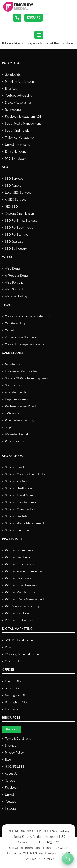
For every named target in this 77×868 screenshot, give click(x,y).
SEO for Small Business (21, 221)
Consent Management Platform (26, 344)
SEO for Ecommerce (19, 228)
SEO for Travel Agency (21, 495)
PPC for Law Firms (18, 557)
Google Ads (13, 75)
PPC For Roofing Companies (24, 571)
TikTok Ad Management (21, 138)
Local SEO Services (18, 193)
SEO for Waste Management (25, 523)
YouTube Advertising (19, 96)
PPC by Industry (16, 159)
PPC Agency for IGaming (22, 606)
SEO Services (14, 179)
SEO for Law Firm (17, 467)
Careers (10, 781)
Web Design (13, 268)
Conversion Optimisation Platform (28, 316)
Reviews (12, 729)
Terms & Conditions (18, 739)
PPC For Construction (19, 564)
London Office (14, 681)
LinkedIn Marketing (18, 145)
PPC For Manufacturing (21, 592)
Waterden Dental (16, 434)
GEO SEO (11, 207)
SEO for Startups (17, 235)
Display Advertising (18, 103)
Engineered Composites (21, 371)
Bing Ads (11, 89)
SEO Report (13, 186)
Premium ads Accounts (21, 82)
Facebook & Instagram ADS (23, 117)
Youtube (10, 802)
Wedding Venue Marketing (23, 654)
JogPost (10, 427)
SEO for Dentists (16, 516)
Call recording (15, 323)
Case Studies (14, 661)
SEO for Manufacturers (21, 502)
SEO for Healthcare (18, 488)
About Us (11, 774)
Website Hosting (16, 296)
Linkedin (10, 795)
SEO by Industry (16, 249)
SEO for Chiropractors (20, 509)
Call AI (9, 330)
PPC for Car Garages (19, 620)
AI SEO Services (16, 200)
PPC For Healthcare (18, 578)
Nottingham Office (17, 695)
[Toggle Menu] (68, 859)
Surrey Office (14, 688)
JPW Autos (12, 413)
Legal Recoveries (16, 399)
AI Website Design (17, 275)
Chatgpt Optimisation (19, 214)
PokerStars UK (15, 441)
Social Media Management (23, 124)
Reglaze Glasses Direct (20, 406)
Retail (9, 647)
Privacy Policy (14, 753)
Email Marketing (16, 152)
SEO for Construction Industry (25, 474)
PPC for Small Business (21, 585)
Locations (11, 709)
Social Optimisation (18, 131)
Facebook (11, 788)
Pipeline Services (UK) (20, 420)
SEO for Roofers (16, 481)
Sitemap (11, 746)
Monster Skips (14, 364)
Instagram (12, 809)
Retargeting (13, 110)
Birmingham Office (17, 702)
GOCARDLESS (15, 767)
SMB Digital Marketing (20, 640)
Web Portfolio (14, 282)
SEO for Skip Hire (17, 530)
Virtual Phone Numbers (21, 337)
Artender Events (16, 392)
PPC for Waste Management (24, 599)
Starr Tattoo (13, 385)
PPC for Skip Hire (17, 613)
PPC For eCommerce (19, 550)
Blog (8, 760)
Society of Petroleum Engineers (26, 378)
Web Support (14, 289)
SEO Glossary (14, 242)
